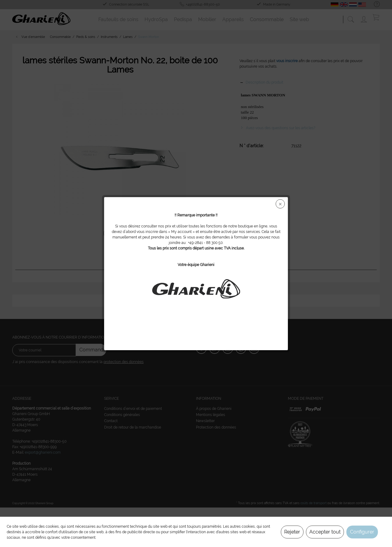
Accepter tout (325, 532)
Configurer (362, 532)
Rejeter (292, 532)
